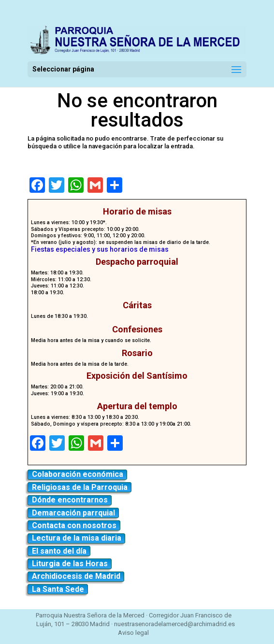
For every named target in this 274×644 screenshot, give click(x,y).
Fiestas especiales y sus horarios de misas (100, 249)
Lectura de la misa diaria (77, 538)
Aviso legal (133, 633)
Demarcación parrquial (73, 513)
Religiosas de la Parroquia (80, 487)
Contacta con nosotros (74, 525)
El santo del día (59, 551)
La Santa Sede (58, 589)
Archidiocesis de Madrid (76, 576)
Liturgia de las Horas (70, 564)
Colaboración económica (78, 474)
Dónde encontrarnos (70, 500)
